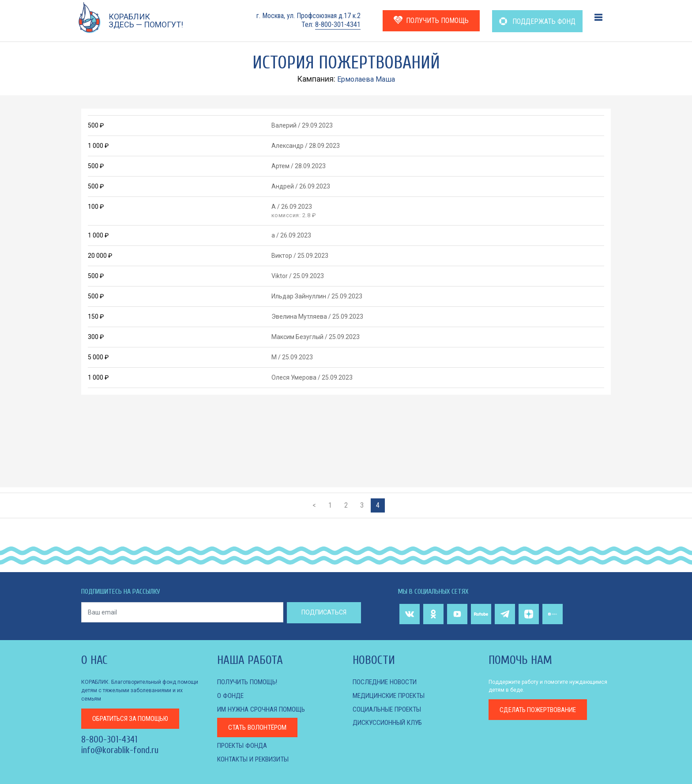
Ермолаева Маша (366, 79)
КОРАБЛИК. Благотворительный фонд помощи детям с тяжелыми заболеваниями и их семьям (140, 690)
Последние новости (387, 682)
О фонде (231, 695)
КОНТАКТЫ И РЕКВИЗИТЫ (256, 758)
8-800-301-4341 (338, 24)
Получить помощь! (249, 682)
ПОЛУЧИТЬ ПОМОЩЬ (431, 20)
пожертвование (542, 710)
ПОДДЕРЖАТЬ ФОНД (537, 21)
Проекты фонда (244, 745)
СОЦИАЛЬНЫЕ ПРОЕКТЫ (390, 709)
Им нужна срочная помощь (264, 709)
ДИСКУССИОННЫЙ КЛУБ (390, 722)
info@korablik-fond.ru (120, 750)
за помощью (134, 718)
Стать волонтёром (259, 727)
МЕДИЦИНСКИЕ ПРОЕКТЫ (392, 695)
